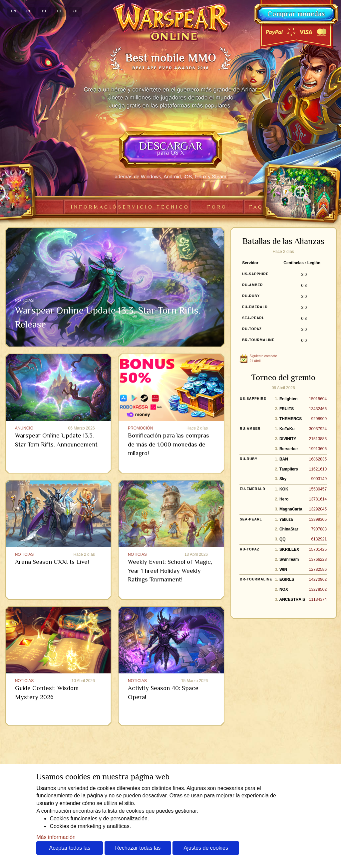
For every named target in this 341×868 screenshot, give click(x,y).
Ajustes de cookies (206, 848)
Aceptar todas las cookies (70, 850)
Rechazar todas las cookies (138, 850)
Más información (56, 837)
